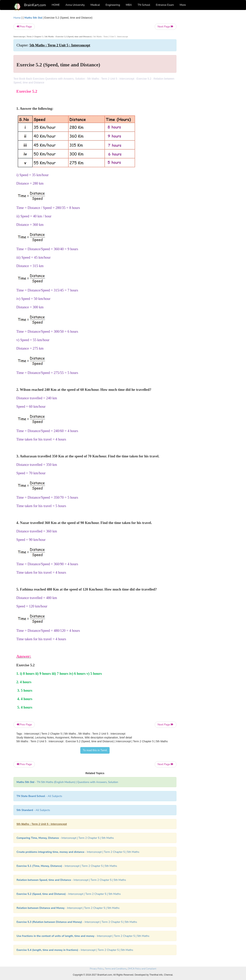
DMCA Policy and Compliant (142, 969)
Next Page (166, 27)
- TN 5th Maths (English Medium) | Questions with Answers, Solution (67, 782)
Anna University (75, 5)
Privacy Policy (97, 969)
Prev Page (24, 27)
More (183, 5)
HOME (56, 5)
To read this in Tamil (95, 750)
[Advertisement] (207, 73)
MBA (129, 5)
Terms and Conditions (116, 969)
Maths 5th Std (33, 18)
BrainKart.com (35, 5)
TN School (144, 5)
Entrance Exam (165, 5)
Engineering (113, 5)
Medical (95, 5)
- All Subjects (39, 796)
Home (17, 18)
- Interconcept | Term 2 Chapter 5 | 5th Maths (65, 838)
